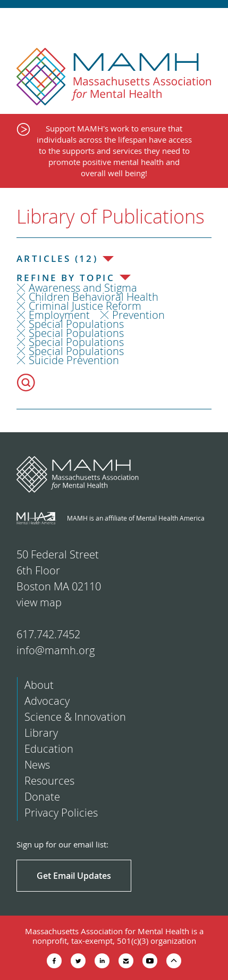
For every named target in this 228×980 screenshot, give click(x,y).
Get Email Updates (74, 876)
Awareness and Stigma (83, 288)
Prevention (138, 315)
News (37, 765)
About (39, 685)
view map (39, 602)
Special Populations (76, 324)
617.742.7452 (48, 634)
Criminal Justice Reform (85, 306)
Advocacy (47, 701)
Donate (42, 797)
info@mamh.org (56, 650)
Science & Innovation (75, 717)
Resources (49, 781)
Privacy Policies (61, 813)
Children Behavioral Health (94, 297)
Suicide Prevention (74, 360)
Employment (59, 315)
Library (41, 733)
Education (49, 749)
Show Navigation (211, 22)
